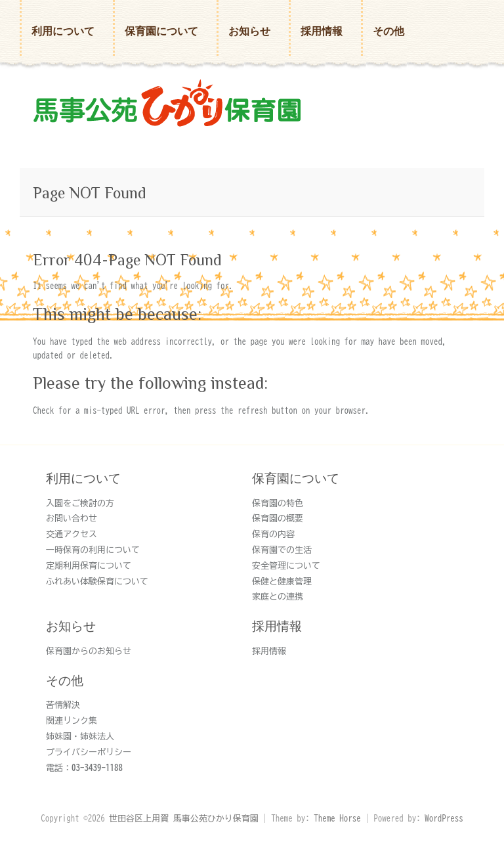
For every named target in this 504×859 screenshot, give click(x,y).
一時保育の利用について (93, 550)
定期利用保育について (89, 566)
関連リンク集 (72, 721)
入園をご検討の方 (80, 503)
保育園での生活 (282, 550)
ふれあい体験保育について (97, 582)
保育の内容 (273, 534)
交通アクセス (72, 534)
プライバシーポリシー (89, 752)
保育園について (161, 31)
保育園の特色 (278, 503)
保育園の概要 (278, 518)
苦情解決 (63, 705)
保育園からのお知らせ (89, 651)
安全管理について (286, 566)
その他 (388, 31)
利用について (63, 31)
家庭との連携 (278, 597)
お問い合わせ (72, 518)
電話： (84, 768)
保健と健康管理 (282, 582)
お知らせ (249, 31)
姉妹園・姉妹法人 (80, 737)
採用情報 (322, 31)
